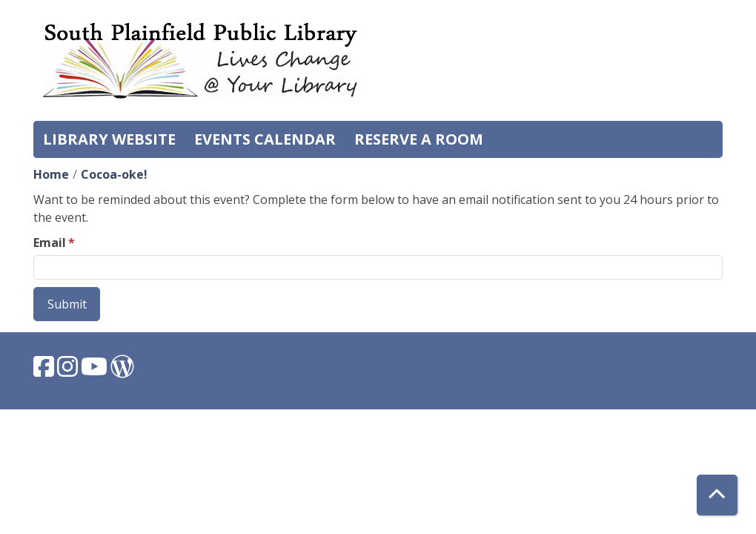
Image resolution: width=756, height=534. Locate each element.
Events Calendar (265, 139)
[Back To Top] (717, 495)
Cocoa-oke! (114, 174)
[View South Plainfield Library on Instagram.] (69, 371)
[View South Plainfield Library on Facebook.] (45, 371)
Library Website (109, 139)
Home (51, 174)
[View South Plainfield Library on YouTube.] (96, 371)
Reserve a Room (419, 139)
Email (50, 243)
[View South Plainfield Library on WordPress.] (122, 371)
